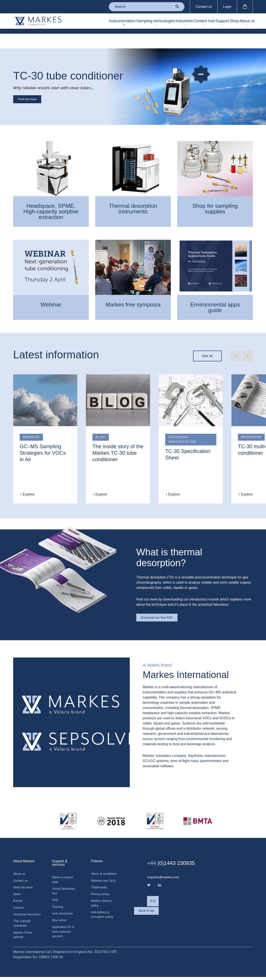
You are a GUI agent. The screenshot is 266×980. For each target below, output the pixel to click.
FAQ (55, 894)
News (17, 887)
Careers (19, 902)
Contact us (204, 7)
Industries (152, 24)
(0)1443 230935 (176, 854)
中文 (153, 895)
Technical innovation (21, 912)
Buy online (60, 916)
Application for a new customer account (64, 928)
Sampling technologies (110, 23)
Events (18, 895)
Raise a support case (64, 871)
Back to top (164, 912)
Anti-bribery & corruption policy (104, 920)
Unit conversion (64, 909)
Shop (224, 24)
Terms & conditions (99, 868)
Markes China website (24, 937)
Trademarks (100, 890)
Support (204, 24)
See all (207, 344)
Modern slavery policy (103, 908)
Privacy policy (101, 898)
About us (242, 23)
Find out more (32, 86)
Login (227, 7)
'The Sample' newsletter (23, 925)
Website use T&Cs (100, 881)
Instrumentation (77, 24)
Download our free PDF (163, 607)
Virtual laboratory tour (65, 884)
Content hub (176, 23)
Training (58, 901)
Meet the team (24, 880)
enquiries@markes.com (165, 869)
